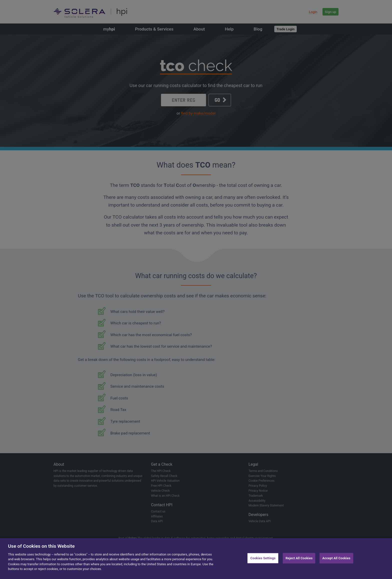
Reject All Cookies (299, 558)
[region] (196, 559)
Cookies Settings (263, 558)
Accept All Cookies (336, 558)
